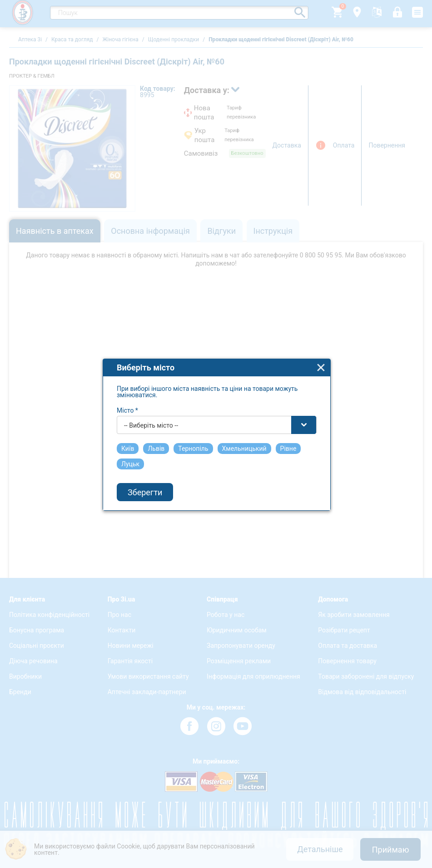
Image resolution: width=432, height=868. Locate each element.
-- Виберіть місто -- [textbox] (151, 412)
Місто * (127, 397)
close (321, 354)
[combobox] (217, 412)
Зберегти (145, 479)
